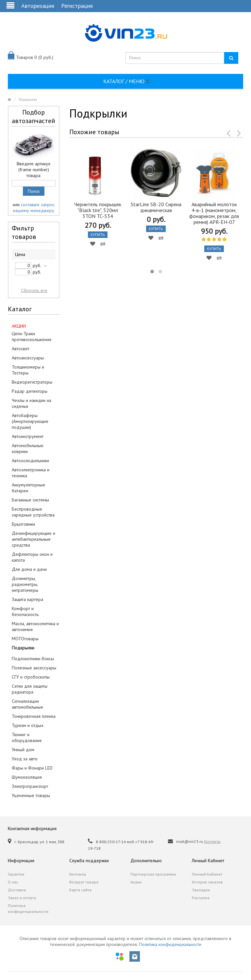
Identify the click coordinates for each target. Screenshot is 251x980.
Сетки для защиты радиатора (30, 689)
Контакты (212, 841)
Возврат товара (84, 882)
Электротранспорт (30, 786)
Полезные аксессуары (34, 668)
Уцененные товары (31, 795)
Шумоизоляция (27, 777)
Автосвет (21, 349)
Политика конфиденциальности (28, 908)
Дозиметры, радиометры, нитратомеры (25, 584)
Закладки (201, 890)
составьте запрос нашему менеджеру (34, 208)
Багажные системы (30, 500)
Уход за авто (25, 759)
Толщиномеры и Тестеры (28, 370)
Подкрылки (28, 100)
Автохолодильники (30, 461)
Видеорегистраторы (32, 382)
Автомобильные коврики (28, 448)
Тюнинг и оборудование (27, 737)
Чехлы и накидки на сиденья (32, 403)
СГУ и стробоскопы (31, 677)
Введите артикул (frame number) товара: (33, 170)
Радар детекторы (30, 391)
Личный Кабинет (207, 874)
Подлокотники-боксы (33, 659)
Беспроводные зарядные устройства (33, 512)
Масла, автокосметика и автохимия (35, 626)
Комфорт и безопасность (25, 611)
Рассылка (201, 898)
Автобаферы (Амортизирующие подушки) (30, 421)
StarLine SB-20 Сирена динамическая (156, 207)
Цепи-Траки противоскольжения (32, 336)
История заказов (207, 882)
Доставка (17, 890)
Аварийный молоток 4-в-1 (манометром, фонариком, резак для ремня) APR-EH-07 (214, 213)
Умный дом (23, 750)
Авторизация (38, 6)
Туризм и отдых (28, 725)
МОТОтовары (25, 639)
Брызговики (23, 524)
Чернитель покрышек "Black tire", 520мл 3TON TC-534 (98, 210)
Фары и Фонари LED (32, 768)
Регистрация (77, 6)
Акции (136, 882)
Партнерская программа (153, 874)
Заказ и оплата (22, 898)
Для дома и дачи (29, 569)
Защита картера (27, 599)
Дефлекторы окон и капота (32, 557)
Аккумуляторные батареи (28, 488)
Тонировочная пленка (34, 716)
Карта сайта (80, 890)
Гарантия (16, 874)
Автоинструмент (28, 436)
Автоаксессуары (28, 358)
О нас (13, 882)
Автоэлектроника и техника (31, 473)
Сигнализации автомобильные (27, 704)
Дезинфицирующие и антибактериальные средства (33, 539)
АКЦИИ (19, 326)
